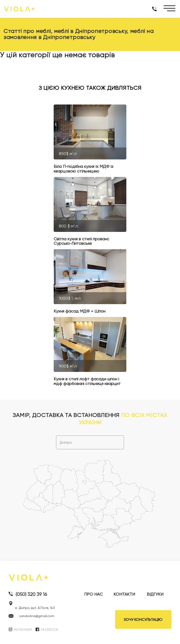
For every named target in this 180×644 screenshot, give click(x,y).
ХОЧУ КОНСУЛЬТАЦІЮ (143, 620)
